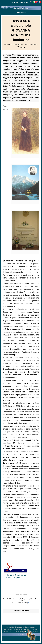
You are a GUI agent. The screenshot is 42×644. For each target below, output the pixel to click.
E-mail (28, 632)
